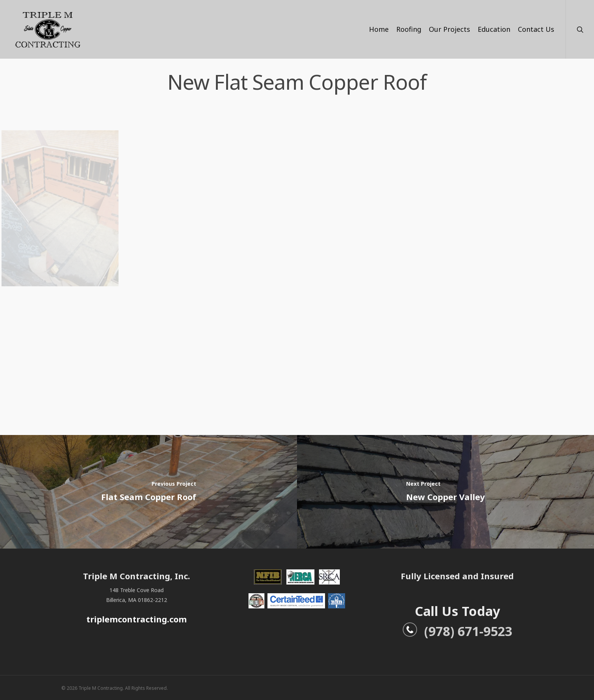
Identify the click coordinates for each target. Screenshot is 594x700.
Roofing (409, 29)
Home (379, 29)
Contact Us (536, 29)
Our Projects (449, 29)
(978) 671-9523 (457, 631)
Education (494, 29)
